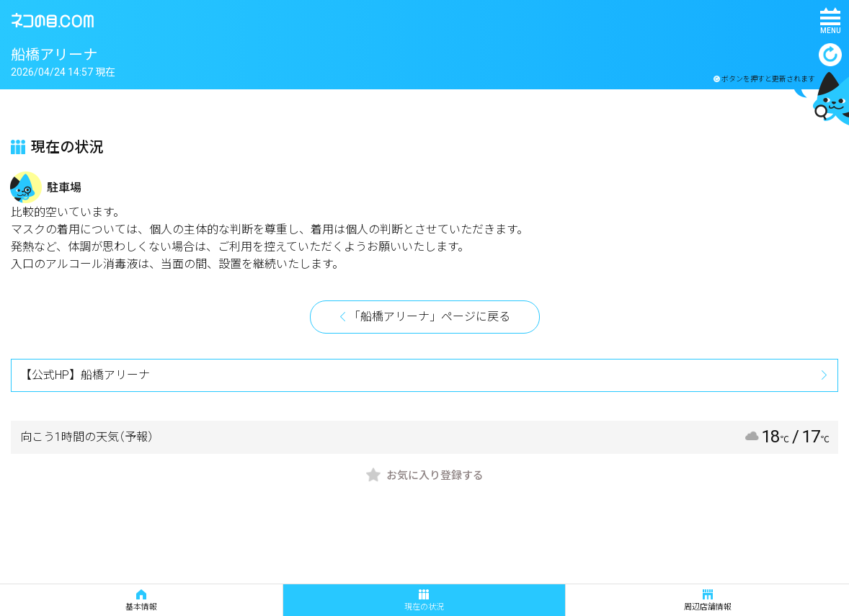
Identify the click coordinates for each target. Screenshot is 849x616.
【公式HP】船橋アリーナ (85, 375)
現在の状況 (424, 601)
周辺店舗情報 (708, 601)
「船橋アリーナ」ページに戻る (430, 317)
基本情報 (141, 601)
